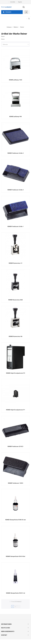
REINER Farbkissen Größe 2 (16, 190)
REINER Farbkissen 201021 (15, 446)
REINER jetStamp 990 (15, 117)
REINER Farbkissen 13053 (16, 483)
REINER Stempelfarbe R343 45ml (15, 556)
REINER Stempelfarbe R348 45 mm (16, 520)
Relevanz (16, 44)
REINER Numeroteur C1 (16, 263)
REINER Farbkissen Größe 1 (16, 227)
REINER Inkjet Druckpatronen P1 (16, 410)
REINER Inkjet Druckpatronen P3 (16, 373)
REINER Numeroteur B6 (16, 336)
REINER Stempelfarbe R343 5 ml (16, 593)
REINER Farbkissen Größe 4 (16, 153)
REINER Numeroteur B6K (15, 300)
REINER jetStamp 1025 (16, 80)
